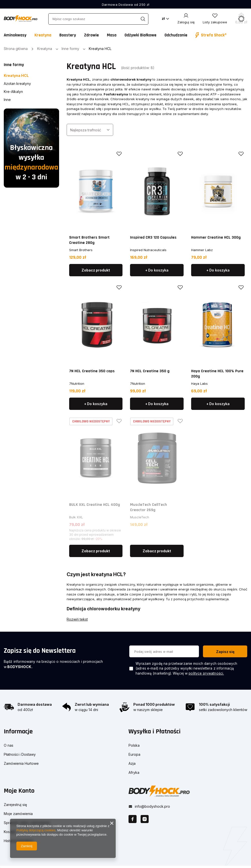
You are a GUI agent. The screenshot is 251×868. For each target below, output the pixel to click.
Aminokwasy (15, 35)
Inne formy (70, 49)
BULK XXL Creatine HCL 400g (95, 505)
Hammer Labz (202, 250)
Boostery (68, 35)
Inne (7, 100)
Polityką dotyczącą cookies (36, 830)
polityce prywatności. (206, 673)
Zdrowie (91, 35)
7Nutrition (77, 384)
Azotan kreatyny (17, 84)
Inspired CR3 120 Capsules (153, 237)
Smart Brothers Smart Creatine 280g (89, 240)
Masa (112, 35)
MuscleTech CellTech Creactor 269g (149, 507)
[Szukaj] (143, 19)
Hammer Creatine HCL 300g (216, 237)
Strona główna (16, 49)
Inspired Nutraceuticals (148, 250)
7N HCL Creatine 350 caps (92, 371)
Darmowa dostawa (35, 704)
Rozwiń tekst (77, 619)
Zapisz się (225, 652)
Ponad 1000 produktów (154, 704)
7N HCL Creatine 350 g (150, 371)
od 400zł (25, 710)
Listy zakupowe (215, 22)
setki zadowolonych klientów (223, 710)
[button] (60, 735)
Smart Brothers (81, 250)
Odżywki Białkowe (140, 35)
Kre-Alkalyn (13, 92)
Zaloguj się (186, 22)
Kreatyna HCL (16, 75)
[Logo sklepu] (21, 18)
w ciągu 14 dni (86, 710)
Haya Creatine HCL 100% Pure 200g (217, 374)
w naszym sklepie (148, 710)
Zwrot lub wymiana (92, 704)
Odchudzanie (176, 35)
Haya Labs (199, 384)
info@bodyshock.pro (152, 804)
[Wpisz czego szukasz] (98, 19)
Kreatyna (43, 35)
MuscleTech (140, 517)
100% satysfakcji (214, 704)
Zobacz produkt (96, 270)
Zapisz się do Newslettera (40, 651)
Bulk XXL (76, 517)
